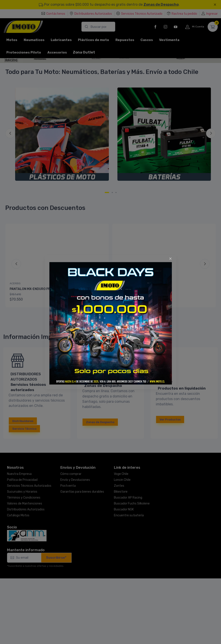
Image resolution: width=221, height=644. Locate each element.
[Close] (170, 259)
